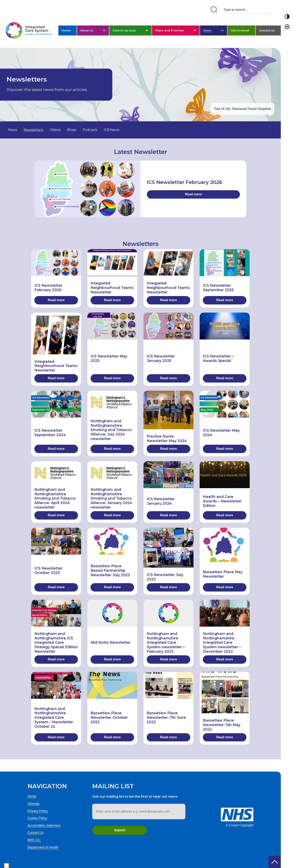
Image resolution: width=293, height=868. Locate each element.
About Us (87, 30)
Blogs (72, 130)
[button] (287, 17)
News (207, 30)
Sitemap (33, 804)
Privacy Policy (38, 811)
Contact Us (267, 30)
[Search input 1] (247, 10)
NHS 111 (34, 840)
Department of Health (43, 847)
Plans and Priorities (170, 30)
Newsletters (33, 130)
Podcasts (90, 130)
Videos (55, 130)
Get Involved (240, 30)
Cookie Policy (37, 818)
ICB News (112, 130)
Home (66, 30)
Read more (193, 194)
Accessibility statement (44, 825)
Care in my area (124, 30)
